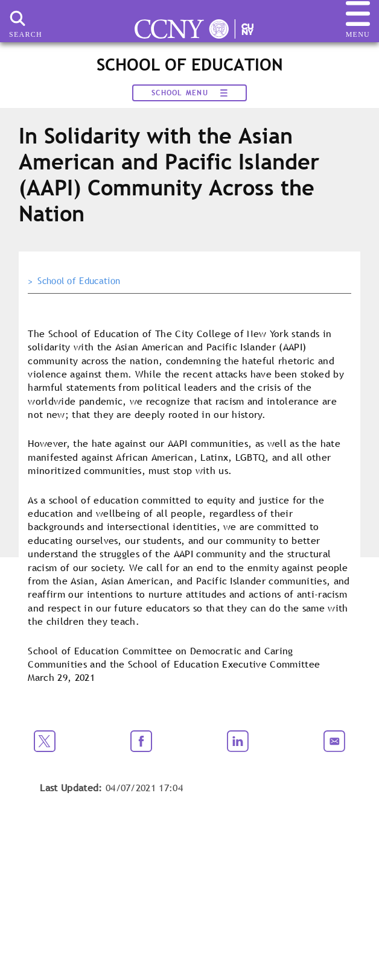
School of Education (79, 281)
